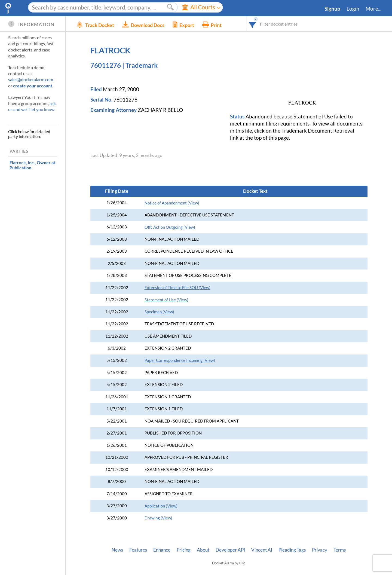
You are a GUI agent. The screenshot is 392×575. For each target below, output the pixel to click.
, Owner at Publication (32, 165)
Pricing (184, 550)
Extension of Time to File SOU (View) (177, 288)
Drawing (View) (158, 518)
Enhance (162, 550)
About (203, 550)
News (117, 550)
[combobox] (252, 24)
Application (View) (161, 506)
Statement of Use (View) (166, 300)
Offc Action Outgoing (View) (170, 227)
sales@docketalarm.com (31, 79)
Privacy (320, 550)
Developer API (230, 550)
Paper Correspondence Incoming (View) (180, 360)
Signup (332, 9)
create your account (33, 86)
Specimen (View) (159, 312)
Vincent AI (262, 550)
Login (353, 9)
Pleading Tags (292, 550)
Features (138, 550)
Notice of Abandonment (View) (172, 203)
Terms (340, 550)
